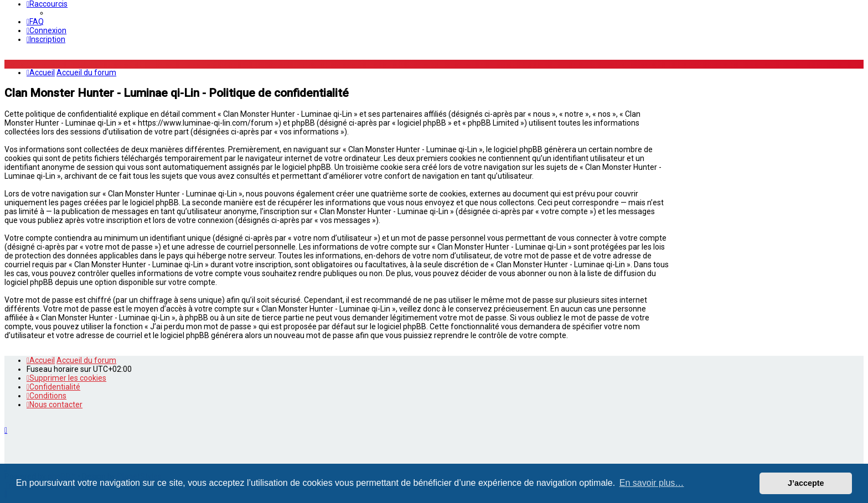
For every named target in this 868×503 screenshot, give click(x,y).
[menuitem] (35, 22)
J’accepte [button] (806, 483)
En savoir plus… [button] (652, 483)
